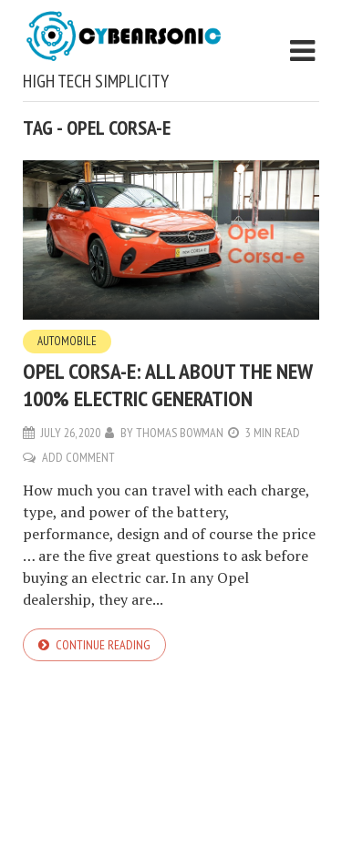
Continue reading (103, 645)
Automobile (67, 341)
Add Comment (78, 457)
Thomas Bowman (180, 433)
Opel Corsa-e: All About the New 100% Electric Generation (167, 385)
